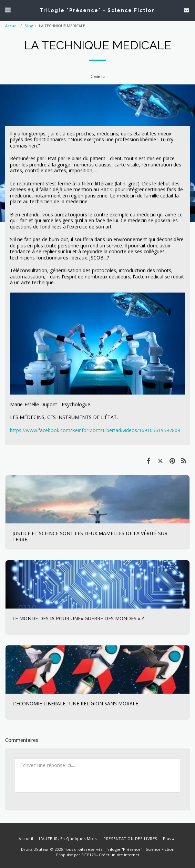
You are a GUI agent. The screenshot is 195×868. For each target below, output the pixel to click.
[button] (8, 10)
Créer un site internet (119, 855)
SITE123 (88, 855)
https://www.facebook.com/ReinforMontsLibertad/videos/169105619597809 (95, 430)
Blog (29, 26)
